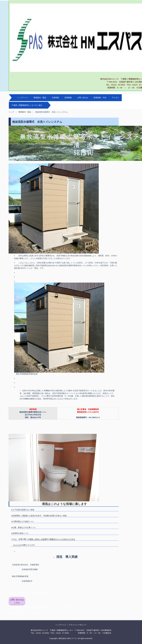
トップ (11, 112)
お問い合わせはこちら (17, 601)
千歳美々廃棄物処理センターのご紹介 (27, 105)
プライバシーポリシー (78, 625)
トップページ (23, 98)
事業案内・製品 (40, 98)
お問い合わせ (83, 98)
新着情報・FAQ (100, 98)
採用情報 (68, 98)
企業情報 (55, 98)
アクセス (115, 98)
